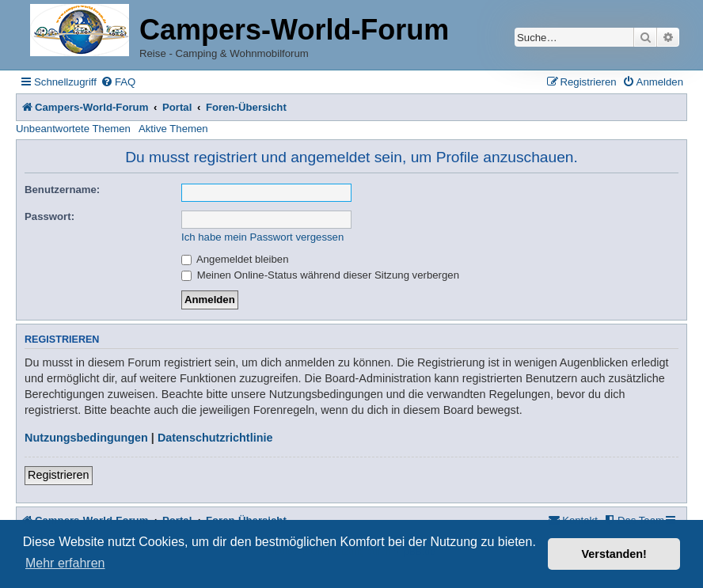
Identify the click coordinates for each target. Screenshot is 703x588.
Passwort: (49, 216)
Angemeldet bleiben (235, 259)
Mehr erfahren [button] (65, 563)
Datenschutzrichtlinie (215, 438)
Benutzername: (62, 190)
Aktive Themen (173, 129)
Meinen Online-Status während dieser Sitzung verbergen (320, 275)
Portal (177, 107)
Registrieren (59, 475)
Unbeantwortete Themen (73, 129)
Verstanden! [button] (614, 554)
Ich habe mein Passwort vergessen (262, 237)
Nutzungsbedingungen (86, 438)
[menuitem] (118, 82)
